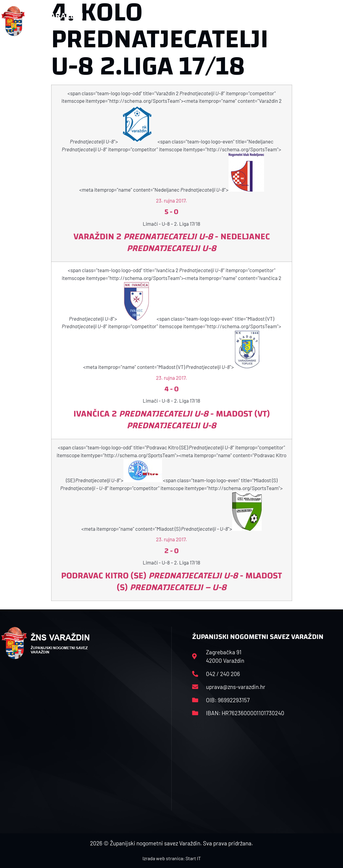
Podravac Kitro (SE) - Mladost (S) (171, 581)
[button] (330, 21)
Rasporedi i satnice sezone (197, 21)
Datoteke (253, 21)
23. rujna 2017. (171, 200)
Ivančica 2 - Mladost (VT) (172, 420)
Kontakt (285, 21)
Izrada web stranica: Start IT (172, 858)
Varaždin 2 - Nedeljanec (172, 242)
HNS (147, 21)
